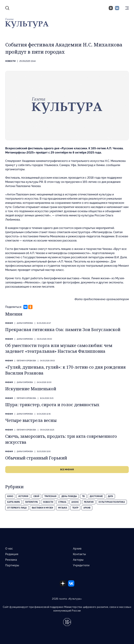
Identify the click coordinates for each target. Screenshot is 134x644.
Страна (62, 502)
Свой (36, 496)
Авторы (78, 560)
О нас (9, 549)
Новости (10, 61)
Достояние (96, 496)
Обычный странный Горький (36, 458)
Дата (110, 496)
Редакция (12, 554)
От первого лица (17, 508)
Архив (87, 508)
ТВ (83, 496)
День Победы (69, 496)
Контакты (79, 554)
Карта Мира (14, 502)
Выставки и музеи (42, 508)
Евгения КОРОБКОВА (26, 361)
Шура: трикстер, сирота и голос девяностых (52, 405)
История (23, 496)
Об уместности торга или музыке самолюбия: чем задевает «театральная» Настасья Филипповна (59, 348)
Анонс (75, 502)
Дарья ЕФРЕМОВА (25, 323)
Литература (31, 502)
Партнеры (12, 565)
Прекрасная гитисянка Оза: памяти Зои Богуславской (63, 329)
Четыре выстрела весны (31, 420)
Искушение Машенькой (31, 389)
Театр (75, 508)
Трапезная (50, 496)
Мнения (9, 323)
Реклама (11, 560)
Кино (10, 496)
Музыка (63, 508)
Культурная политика (112, 502)
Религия (89, 502)
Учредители (81, 565)
